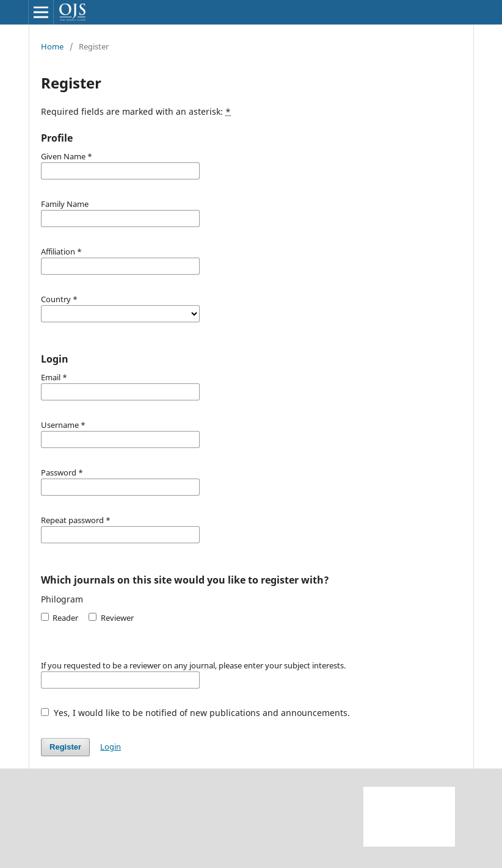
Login (111, 747)
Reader (60, 618)
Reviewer (111, 618)
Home (52, 46)
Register (65, 747)
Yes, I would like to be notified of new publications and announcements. (195, 713)
